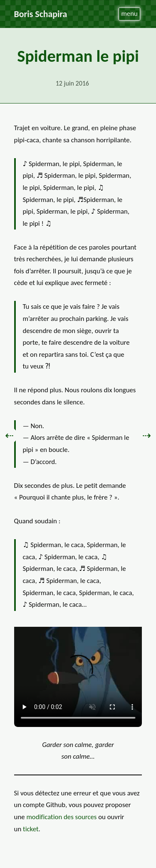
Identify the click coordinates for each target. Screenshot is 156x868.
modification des (61, 817)
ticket (31, 829)
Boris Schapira (41, 14)
